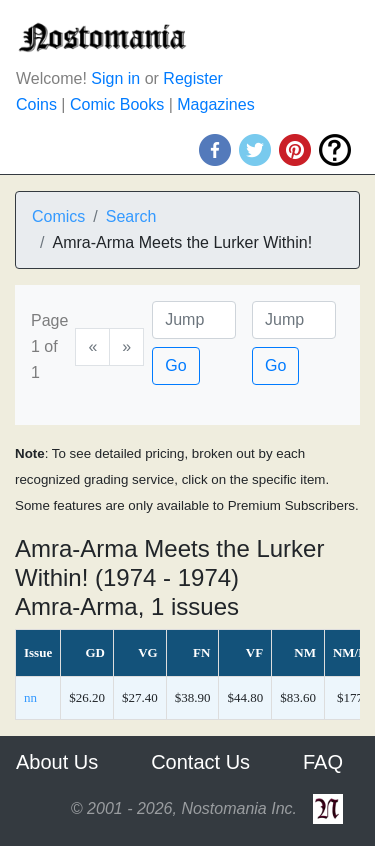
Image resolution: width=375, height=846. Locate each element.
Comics (58, 216)
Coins (36, 104)
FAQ (323, 762)
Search (131, 216)
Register (193, 78)
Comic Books (117, 104)
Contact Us (200, 762)
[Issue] (294, 320)
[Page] (194, 320)
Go (175, 365)
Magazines (215, 104)
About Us (57, 762)
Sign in (115, 78)
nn (30, 697)
